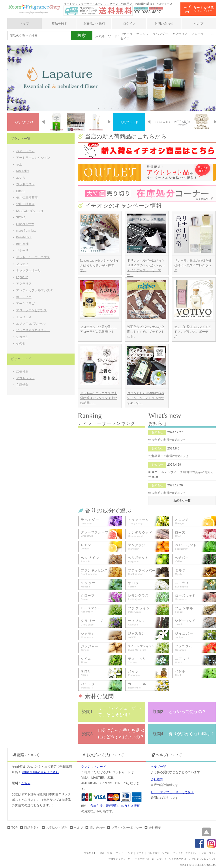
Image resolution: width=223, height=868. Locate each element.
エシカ (21, 178)
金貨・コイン (209, 853)
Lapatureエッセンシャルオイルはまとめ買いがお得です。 (99, 265)
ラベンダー (160, 34)
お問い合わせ (164, 23)
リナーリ (126, 34)
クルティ (22, 264)
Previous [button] (43, 122)
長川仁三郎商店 (27, 197)
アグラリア (180, 34)
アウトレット (25, 378)
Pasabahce (24, 237)
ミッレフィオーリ (28, 270)
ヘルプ (199, 23)
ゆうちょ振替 (131, 806)
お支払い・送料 (94, 23)
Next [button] (109, 122)
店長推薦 (22, 371)
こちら (26, 783)
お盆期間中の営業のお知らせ (168, 456)
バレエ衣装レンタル (158, 853)
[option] (112, 78)
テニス (140, 853)
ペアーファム (25, 151)
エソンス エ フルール (31, 323)
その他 (21, 343)
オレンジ (142, 34)
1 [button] (98, 109)
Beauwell (22, 244)
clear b (21, 191)
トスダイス (24, 317)
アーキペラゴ (25, 304)
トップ (24, 23)
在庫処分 (22, 385)
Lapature (22, 277)
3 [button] (112, 109)
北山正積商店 (25, 204)
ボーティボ (24, 297)
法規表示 (156, 8)
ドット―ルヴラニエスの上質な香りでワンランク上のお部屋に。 (99, 398)
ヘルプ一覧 (158, 767)
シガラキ (22, 337)
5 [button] (125, 109)
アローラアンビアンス (32, 310)
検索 (82, 35)
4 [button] (118, 109)
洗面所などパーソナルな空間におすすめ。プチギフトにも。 (146, 332)
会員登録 (141, 8)
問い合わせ (97, 828)
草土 (19, 164)
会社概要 (157, 779)
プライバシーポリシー (127, 828)
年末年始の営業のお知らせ (167, 440)
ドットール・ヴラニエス (33, 257)
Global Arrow (25, 224)
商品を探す (59, 23)
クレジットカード (94, 767)
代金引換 (97, 806)
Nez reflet (23, 171)
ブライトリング (124, 853)
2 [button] (105, 109)
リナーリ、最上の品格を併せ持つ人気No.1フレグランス (193, 265)
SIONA (21, 217)
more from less (26, 231)
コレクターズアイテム (185, 853)
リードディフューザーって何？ (172, 792)
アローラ (198, 34)
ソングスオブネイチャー (33, 330)
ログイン (129, 23)
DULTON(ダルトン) (30, 211)
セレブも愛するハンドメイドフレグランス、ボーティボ (193, 332)
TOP (15, 828)
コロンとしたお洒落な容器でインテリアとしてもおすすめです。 (146, 398)
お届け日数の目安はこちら (40, 772)
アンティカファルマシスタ (35, 290)
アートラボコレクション (33, 158)
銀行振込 (112, 806)
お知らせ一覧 (182, 500)
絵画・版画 (106, 853)
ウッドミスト (25, 184)
